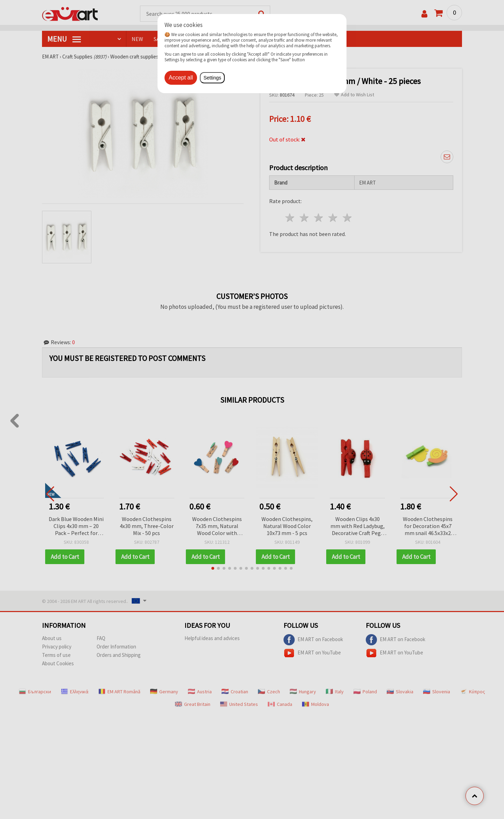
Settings (212, 78)
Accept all (181, 78)
